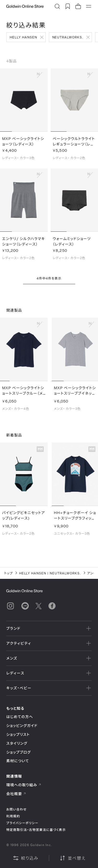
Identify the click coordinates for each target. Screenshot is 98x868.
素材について (18, 761)
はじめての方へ (20, 717)
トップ (8, 573)
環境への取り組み (24, 785)
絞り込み (26, 858)
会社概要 (16, 794)
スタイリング (17, 743)
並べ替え (72, 858)
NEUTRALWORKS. (68, 37)
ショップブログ (19, 752)
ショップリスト (18, 734)
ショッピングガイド (22, 726)
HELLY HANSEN (23, 37)
